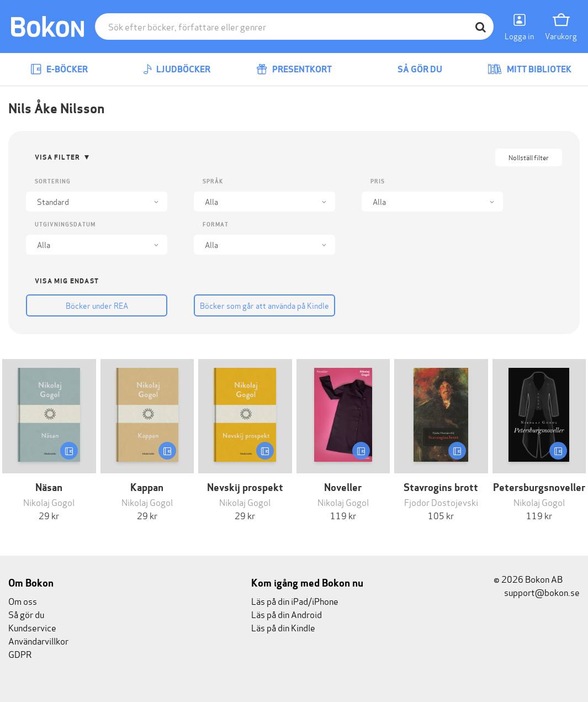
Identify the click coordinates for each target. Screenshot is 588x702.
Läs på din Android (287, 614)
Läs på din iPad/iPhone (295, 601)
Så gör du (412, 69)
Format (216, 225)
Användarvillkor (38, 640)
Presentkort (294, 69)
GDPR (20, 654)
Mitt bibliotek (529, 69)
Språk (213, 181)
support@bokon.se (537, 592)
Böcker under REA (97, 305)
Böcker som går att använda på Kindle (264, 305)
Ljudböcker (177, 69)
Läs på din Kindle (283, 627)
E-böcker (59, 69)
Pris (378, 181)
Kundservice (32, 627)
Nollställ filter (529, 157)
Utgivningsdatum (65, 225)
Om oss (23, 601)
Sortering (53, 181)
